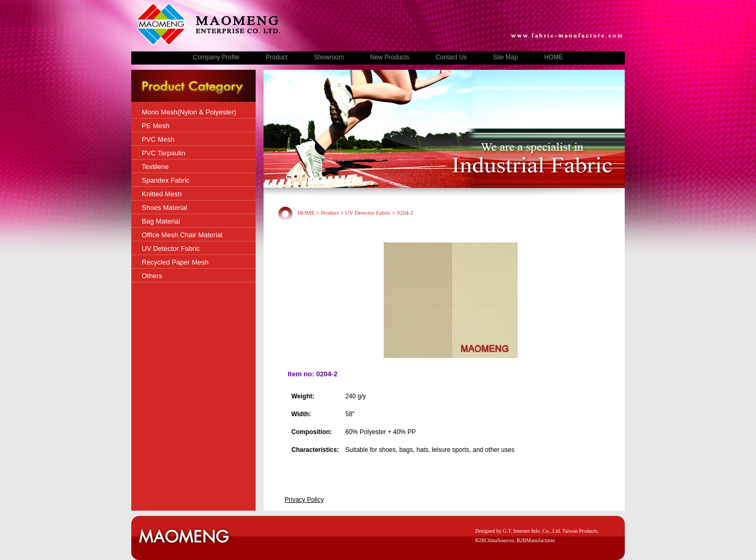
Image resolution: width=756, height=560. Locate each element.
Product (276, 57)
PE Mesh (156, 126)
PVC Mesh (158, 139)
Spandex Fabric (166, 180)
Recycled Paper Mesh (175, 262)
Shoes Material (165, 208)
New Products (390, 57)
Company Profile (217, 57)
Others (152, 276)
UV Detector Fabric (171, 249)
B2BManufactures (536, 540)
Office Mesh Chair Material (182, 235)
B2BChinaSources (495, 540)
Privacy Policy (304, 500)
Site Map (505, 57)
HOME (553, 57)
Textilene (155, 167)
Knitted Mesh (162, 194)
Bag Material (161, 221)
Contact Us (451, 57)
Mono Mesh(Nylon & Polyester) (189, 112)
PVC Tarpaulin (164, 153)
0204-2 (405, 213)
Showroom (329, 57)
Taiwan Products (580, 531)
